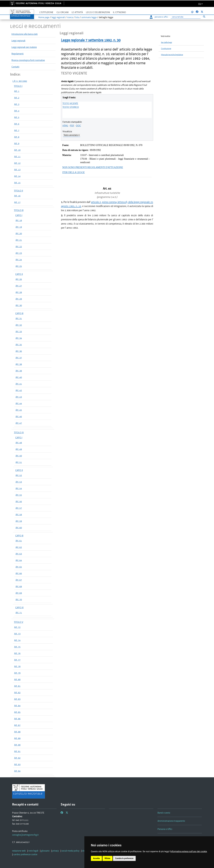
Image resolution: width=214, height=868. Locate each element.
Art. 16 (17, 196)
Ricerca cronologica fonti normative (28, 60)
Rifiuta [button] (107, 858)
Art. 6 (17, 124)
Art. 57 (19, 508)
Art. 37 (19, 358)
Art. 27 (19, 286)
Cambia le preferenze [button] (124, 858)
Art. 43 (19, 397)
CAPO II (19, 274)
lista (77, 17)
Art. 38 (19, 364)
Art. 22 (19, 246)
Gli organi (63, 12)
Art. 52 (19, 475)
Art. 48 (19, 443)
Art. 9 (17, 143)
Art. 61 (19, 541)
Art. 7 (17, 130)
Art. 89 (17, 738)
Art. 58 (19, 514)
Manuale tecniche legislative (172, 55)
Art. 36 (19, 351)
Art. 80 (17, 679)
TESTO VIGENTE (70, 103)
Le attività (77, 12)
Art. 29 (19, 299)
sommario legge (89, 17)
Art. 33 (19, 331)
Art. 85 (17, 712)
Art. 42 (19, 390)
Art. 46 (19, 416)
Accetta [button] (96, 858)
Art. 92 (17, 758)
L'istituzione (46, 12)
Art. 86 (17, 719)
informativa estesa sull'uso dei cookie (189, 851)
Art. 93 (17, 764)
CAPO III (19, 313)
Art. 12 (17, 163)
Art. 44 (19, 403)
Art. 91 (17, 751)
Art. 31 (19, 318)
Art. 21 (19, 240)
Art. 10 (17, 150)
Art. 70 (19, 599)
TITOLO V (19, 622)
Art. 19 (19, 227)
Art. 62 (19, 547)
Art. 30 (19, 305)
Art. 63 (19, 554)
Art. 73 (17, 634)
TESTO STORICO (71, 107)
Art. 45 (19, 410)
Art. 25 (19, 266)
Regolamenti (18, 54)
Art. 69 (19, 593)
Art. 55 (19, 495)
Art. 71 (19, 613)
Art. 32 (19, 325)
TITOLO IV (19, 433)
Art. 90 (17, 745)
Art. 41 (19, 384)
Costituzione (166, 49)
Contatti (15, 67)
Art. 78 (17, 666)
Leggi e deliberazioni (98, 12)
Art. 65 (19, 567)
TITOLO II (18, 191)
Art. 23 (19, 253)
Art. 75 (17, 647)
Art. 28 (19, 292)
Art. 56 (19, 501)
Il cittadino (119, 12)
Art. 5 (17, 117)
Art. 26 (19, 279)
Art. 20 (19, 233)
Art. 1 (17, 91)
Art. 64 (19, 560)
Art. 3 (17, 104)
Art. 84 (17, 706)
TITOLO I (18, 86)
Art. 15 (17, 183)
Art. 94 (17, 771)
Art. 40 (19, 377)
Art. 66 (19, 573)
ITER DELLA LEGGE (74, 172)
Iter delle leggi (167, 42)
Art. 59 (19, 521)
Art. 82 (17, 692)
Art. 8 (17, 137)
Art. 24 (19, 260)
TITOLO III (19, 210)
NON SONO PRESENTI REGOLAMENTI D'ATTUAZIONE (93, 167)
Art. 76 (17, 653)
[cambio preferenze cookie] (25, 854)
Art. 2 (17, 98)
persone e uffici (159, 17)
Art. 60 (19, 528)
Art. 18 (19, 220)
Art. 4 (17, 111)
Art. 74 (17, 640)
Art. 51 (19, 462)
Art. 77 (17, 660)
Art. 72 (17, 627)
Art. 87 (17, 725)
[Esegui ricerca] (204, 17)
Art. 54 (19, 488)
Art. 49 (19, 449)
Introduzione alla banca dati (25, 34)
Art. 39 (19, 371)
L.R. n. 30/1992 (20, 81)
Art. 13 (17, 170)
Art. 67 (19, 580)
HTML (65, 126)
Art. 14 (17, 176)
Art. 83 (17, 699)
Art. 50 (19, 456)
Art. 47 (19, 423)
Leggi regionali (18, 41)
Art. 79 (17, 673)
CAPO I (19, 215)
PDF (72, 126)
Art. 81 (17, 686)
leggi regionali (58, 17)
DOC (79, 126)
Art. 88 (17, 732)
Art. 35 (19, 345)
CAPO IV (19, 607)
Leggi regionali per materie (24, 47)
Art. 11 (17, 156)
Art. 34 (19, 338)
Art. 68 (19, 586)
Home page (44, 17)
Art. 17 (17, 202)
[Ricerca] (186, 17)
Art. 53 (19, 482)
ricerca (70, 17)
